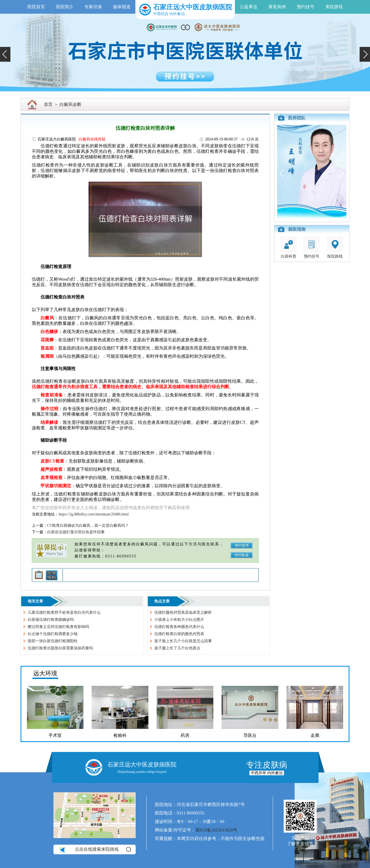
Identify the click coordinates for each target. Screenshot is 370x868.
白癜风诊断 (70, 104)
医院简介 (65, 7)
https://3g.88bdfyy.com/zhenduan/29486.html (94, 514)
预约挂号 (306, 7)
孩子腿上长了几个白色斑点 (177, 648)
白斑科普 (289, 247)
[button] (5, 54)
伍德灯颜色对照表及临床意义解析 (183, 612)
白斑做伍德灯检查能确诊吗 (51, 620)
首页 (48, 104)
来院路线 (334, 7)
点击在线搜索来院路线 (95, 850)
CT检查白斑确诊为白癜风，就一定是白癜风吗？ (88, 525)
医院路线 (335, 247)
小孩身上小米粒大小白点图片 (179, 620)
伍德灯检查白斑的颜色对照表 (179, 634)
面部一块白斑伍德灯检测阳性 (53, 641)
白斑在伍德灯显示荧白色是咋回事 (76, 532)
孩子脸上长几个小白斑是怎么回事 (183, 641)
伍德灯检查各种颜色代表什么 (179, 627)
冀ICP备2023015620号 (216, 830)
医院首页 (36, 7)
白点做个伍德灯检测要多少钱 (53, 634)
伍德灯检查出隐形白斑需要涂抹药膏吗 (60, 648)
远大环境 (45, 673)
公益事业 (249, 7)
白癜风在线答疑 (92, 139)
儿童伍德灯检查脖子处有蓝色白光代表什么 (64, 612)
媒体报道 (122, 7)
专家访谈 (93, 7)
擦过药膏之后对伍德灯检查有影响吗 (58, 627)
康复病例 (277, 7)
